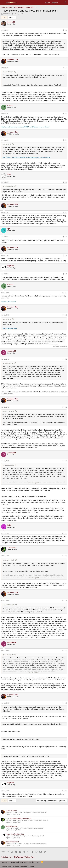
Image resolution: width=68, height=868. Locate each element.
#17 (66, 601)
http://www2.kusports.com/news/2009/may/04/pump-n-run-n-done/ (25, 127)
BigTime (8, 836)
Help (38, 862)
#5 (66, 182)
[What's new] (61, 3)
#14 (66, 461)
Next (12, 17)
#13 (66, 407)
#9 (66, 274)
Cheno (8, 828)
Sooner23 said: (8, 72)
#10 (66, 293)
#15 (66, 533)
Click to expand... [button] (34, 483)
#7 (66, 237)
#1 (66, 30)
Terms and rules (17, 862)
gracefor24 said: (8, 411)
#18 (66, 650)
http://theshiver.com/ (8, 302)
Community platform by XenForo (18, 866)
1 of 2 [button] (4, 17)
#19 (66, 703)
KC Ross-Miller (11, 811)
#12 (66, 359)
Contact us (5, 862)
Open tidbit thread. (12, 842)
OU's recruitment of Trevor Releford (19, 818)
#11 (66, 315)
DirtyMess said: (8, 186)
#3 (66, 114)
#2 (66, 68)
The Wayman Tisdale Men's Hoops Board (35, 813)
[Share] (63, 30)
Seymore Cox (10, 813)
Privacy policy (29, 862)
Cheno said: (7, 144)
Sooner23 (7, 14)
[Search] (65, 3)
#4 (66, 140)
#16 (66, 556)
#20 (66, 791)
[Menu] (3, 3)
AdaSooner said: (9, 605)
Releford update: (12, 826)
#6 (66, 212)
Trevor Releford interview (15, 834)
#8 (66, 255)
